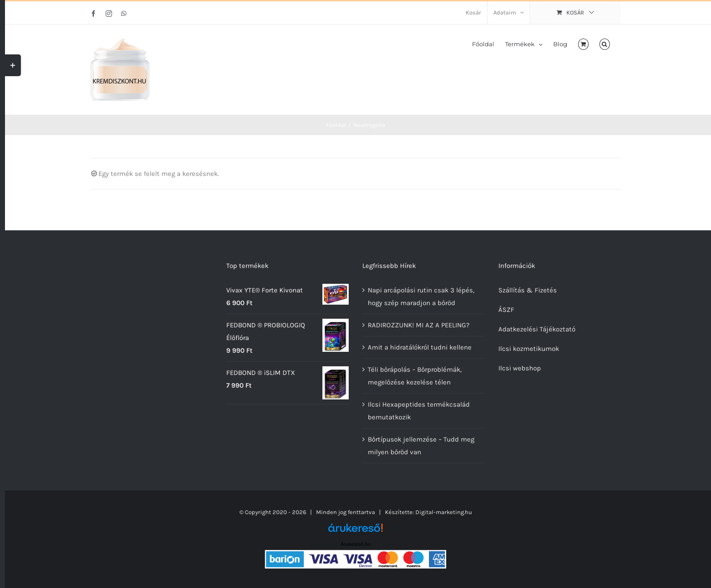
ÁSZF (506, 310)
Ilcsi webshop (520, 368)
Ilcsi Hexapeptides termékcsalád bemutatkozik (419, 411)
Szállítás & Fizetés (528, 290)
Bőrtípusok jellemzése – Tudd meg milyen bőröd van (421, 446)
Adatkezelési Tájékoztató (537, 329)
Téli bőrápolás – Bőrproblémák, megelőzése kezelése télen (415, 376)
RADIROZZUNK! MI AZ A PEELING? (419, 325)
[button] (605, 44)
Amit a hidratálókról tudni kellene (420, 347)
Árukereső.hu (355, 544)
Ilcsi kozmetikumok (529, 349)
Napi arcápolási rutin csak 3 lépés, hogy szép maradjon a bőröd (421, 296)
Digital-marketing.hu (444, 512)
